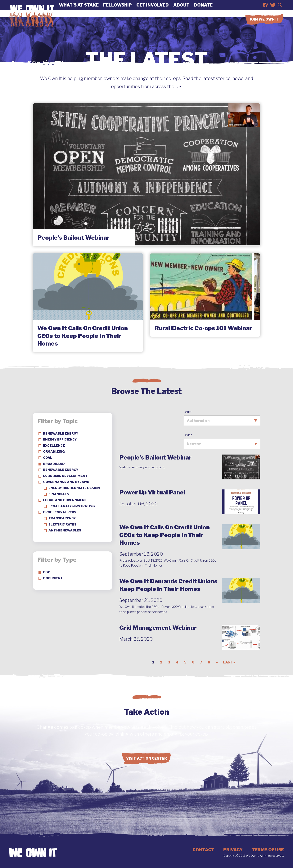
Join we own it (264, 27)
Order (188, 412)
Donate (203, 9)
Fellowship (117, 9)
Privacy (233, 850)
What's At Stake (79, 9)
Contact (203, 850)
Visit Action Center (146, 758)
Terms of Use (268, 850)
